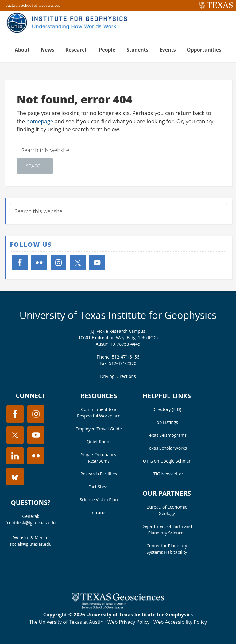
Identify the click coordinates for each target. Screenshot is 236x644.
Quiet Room (99, 442)
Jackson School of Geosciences (33, 5)
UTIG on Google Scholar (167, 461)
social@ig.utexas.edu (31, 544)
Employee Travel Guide (99, 429)
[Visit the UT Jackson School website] (118, 607)
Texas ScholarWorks (167, 448)
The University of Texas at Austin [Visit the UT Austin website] (66, 622)
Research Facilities (99, 474)
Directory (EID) (167, 409)
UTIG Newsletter (167, 474)
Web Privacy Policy (129, 622)
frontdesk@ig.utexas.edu (31, 523)
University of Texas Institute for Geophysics (118, 315)
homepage (40, 121)
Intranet (99, 512)
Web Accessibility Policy (180, 622)
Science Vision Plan (99, 500)
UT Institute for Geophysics (69, 23)
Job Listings (167, 422)
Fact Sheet (99, 487)
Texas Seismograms (167, 435)
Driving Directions (118, 376)
